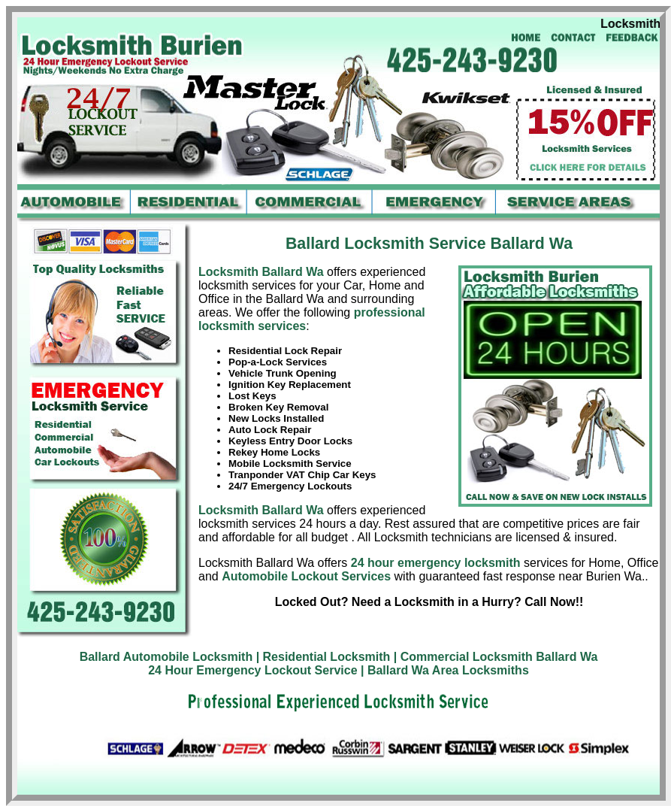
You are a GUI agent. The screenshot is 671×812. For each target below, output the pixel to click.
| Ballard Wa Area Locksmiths (445, 670)
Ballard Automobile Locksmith (166, 657)
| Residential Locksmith (323, 657)
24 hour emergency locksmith (436, 563)
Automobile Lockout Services (306, 576)
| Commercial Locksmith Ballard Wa (496, 657)
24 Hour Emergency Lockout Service (252, 670)
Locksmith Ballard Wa (263, 272)
